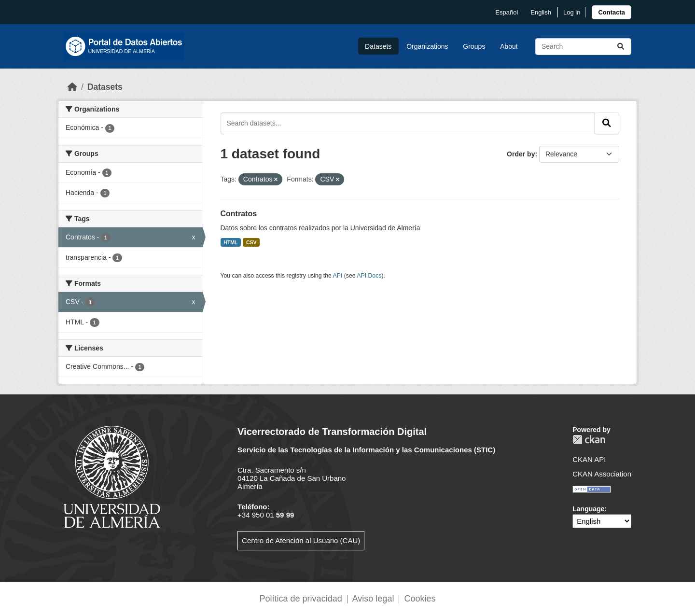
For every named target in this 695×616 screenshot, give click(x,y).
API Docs (369, 276)
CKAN (589, 440)
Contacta (612, 12)
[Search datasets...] (583, 47)
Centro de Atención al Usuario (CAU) (301, 540)
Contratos (239, 214)
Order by (521, 154)
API (338, 276)
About (509, 46)
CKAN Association (602, 474)
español (507, 12)
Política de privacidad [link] (301, 599)
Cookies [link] (420, 599)
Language (588, 509)
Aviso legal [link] (373, 599)
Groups (474, 46)
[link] (612, 12)
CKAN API (589, 459)
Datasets (378, 46)
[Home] (72, 87)
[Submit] (621, 47)
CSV (251, 242)
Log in (572, 12)
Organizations (427, 46)
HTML (230, 242)
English (541, 12)
